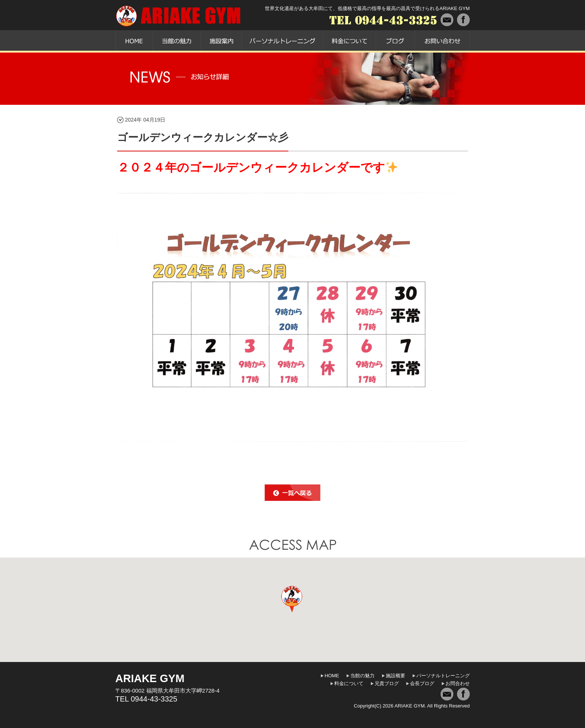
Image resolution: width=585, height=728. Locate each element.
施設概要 (395, 676)
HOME (332, 676)
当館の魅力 (362, 676)
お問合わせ (458, 683)
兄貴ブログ (387, 683)
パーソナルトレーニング (443, 676)
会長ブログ (422, 683)
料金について (349, 683)
